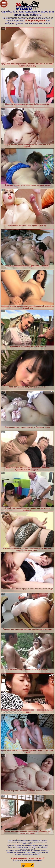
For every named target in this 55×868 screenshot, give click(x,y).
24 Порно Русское (35, 21)
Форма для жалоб (36, 858)
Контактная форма (19, 858)
